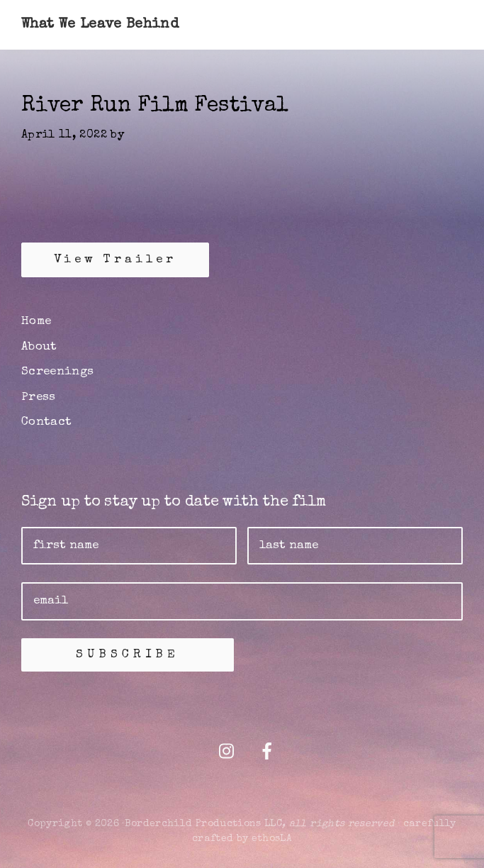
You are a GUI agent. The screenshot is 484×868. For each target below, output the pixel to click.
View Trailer (115, 260)
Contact (46, 422)
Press (39, 397)
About (39, 347)
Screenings (58, 372)
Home (36, 322)
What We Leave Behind (100, 25)
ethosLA (272, 839)
